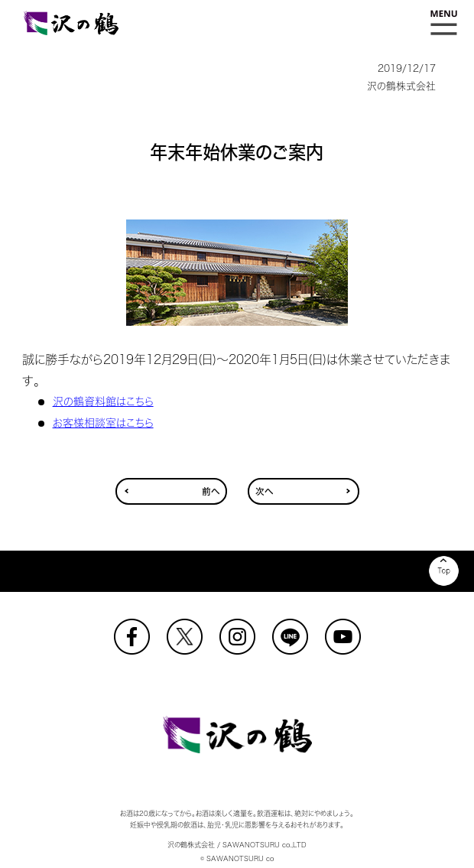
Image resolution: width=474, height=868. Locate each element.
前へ (211, 491)
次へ (264, 491)
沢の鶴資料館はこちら (103, 401)
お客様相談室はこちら (103, 423)
